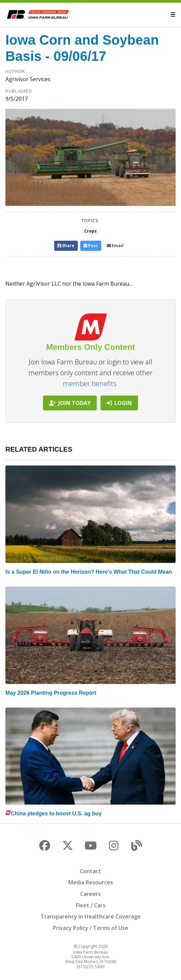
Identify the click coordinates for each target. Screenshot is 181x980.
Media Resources (91, 882)
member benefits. (90, 384)
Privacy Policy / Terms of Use (90, 928)
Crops (90, 231)
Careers (90, 894)
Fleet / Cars (91, 905)
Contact (90, 871)
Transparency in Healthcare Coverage (91, 916)
